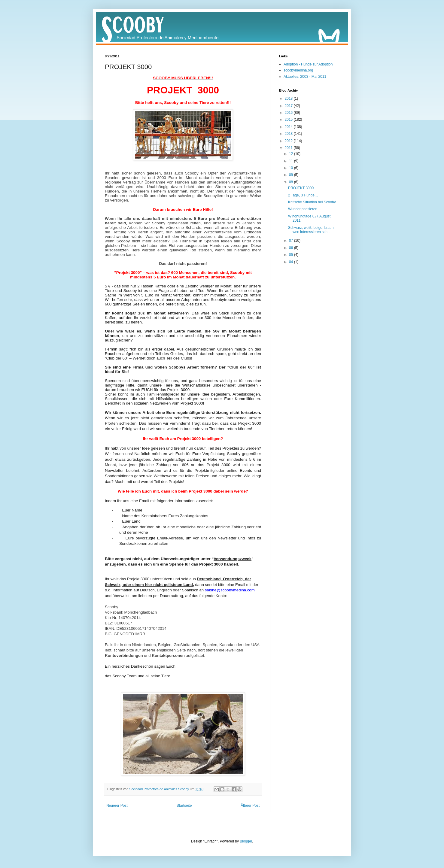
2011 (289, 148)
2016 (289, 113)
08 (292, 182)
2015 (289, 120)
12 (292, 154)
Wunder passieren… (304, 209)
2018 (289, 99)
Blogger (246, 841)
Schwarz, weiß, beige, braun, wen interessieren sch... (311, 230)
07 (292, 241)
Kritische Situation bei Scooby (312, 202)
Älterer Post (250, 806)
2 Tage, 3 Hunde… (303, 195)
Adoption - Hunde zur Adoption (308, 64)
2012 (289, 141)
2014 (289, 127)
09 (292, 175)
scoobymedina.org (298, 70)
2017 (289, 106)
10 (292, 168)
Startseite (184, 806)
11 (292, 161)
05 (292, 255)
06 (292, 248)
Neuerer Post (117, 806)
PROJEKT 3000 (301, 188)
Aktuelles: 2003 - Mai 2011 (305, 77)
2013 (289, 134)
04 (292, 262)
